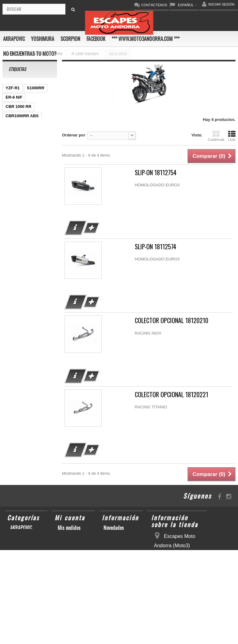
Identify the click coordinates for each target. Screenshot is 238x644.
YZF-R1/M (15, 237)
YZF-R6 (40, 274)
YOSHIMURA (43, 39)
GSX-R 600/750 (20, 134)
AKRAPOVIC (14, 39)
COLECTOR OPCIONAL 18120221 (172, 395)
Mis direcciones (73, 535)
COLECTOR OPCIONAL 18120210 (172, 320)
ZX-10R (41, 209)
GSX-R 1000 (17, 218)
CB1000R (31, 153)
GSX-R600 (15, 200)
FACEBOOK (96, 39)
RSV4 (11, 265)
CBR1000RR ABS (22, 116)
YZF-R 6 (13, 190)
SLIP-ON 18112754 (156, 173)
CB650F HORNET (22, 181)
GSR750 (13, 125)
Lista (232, 136)
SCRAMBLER (36, 265)
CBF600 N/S (17, 144)
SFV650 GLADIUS (22, 227)
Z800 (10, 153)
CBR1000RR (17, 246)
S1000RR (36, 88)
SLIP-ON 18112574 (156, 247)
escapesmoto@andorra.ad (179, 634)
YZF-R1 (13, 88)
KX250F (35, 190)
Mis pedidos (69, 528)
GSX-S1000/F (18, 255)
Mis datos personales (68, 544)
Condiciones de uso (122, 541)
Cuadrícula (216, 136)
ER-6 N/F (14, 97)
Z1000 (41, 144)
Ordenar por (74, 135)
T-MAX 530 (16, 274)
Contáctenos (115, 535)
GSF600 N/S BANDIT (25, 172)
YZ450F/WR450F (21, 162)
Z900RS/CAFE (19, 283)
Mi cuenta (70, 517)
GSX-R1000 (16, 209)
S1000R (45, 255)
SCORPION (70, 39)
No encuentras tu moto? (30, 54)
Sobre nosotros (118, 548)
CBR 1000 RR (18, 107)
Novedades (114, 528)
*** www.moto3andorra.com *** (145, 39)
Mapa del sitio (117, 555)
